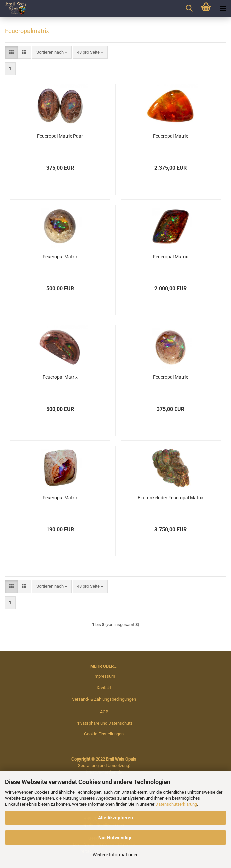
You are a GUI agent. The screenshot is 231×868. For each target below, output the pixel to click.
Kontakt (104, 688)
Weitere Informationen (116, 855)
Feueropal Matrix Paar (60, 136)
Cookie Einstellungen (104, 734)
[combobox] (52, 52)
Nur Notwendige (115, 838)
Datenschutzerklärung (176, 804)
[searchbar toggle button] (189, 8)
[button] (12, 52)
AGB (104, 712)
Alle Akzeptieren (115, 818)
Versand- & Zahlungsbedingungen (104, 699)
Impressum (104, 676)
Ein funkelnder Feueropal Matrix (171, 498)
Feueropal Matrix (170, 136)
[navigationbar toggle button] (223, 8)
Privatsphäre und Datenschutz (104, 723)
